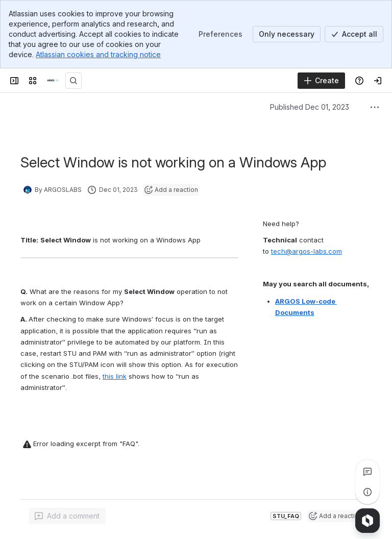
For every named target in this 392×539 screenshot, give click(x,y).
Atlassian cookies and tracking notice (98, 54)
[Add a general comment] (67, 516)
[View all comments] (367, 472)
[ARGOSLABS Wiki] (53, 81)
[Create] (321, 81)
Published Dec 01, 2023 (310, 107)
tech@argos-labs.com (307, 251)
